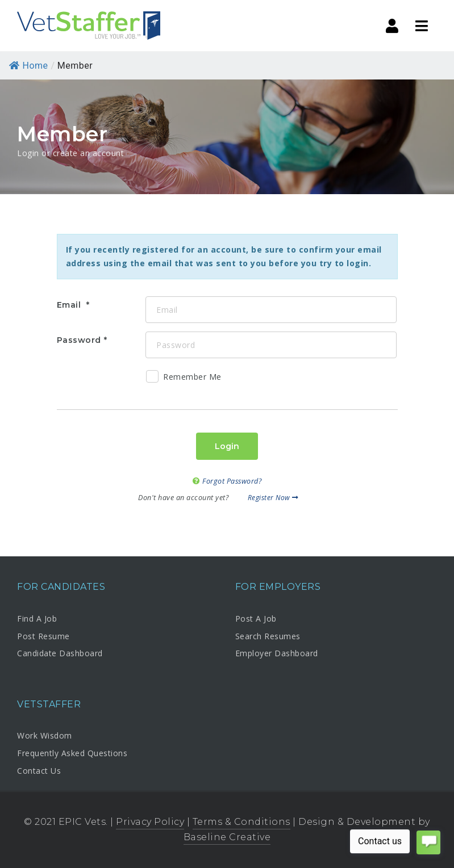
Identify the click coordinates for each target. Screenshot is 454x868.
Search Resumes (268, 636)
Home (29, 66)
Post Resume (43, 636)
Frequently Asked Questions (72, 753)
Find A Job (37, 618)
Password (79, 340)
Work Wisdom (45, 735)
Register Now (273, 498)
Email (70, 305)
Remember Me (184, 378)
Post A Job (256, 618)
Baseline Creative (227, 837)
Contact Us (39, 771)
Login (227, 446)
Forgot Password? (227, 481)
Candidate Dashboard (60, 653)
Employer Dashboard (277, 653)
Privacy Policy (150, 822)
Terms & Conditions (241, 822)
